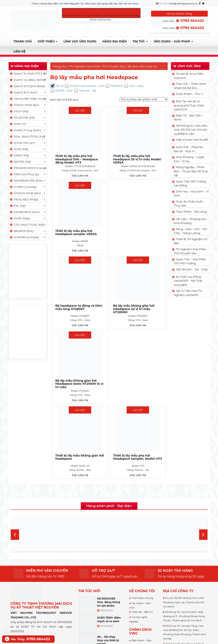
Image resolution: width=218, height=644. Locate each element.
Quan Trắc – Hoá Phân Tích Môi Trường (190, 261)
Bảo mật (137, 543)
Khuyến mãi (140, 585)
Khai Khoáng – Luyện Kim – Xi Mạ (189, 159)
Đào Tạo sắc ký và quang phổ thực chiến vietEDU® (189, 105)
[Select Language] (116, 620)
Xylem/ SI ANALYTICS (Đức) (28, 73)
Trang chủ (23, 41)
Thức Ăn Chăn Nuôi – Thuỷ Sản (189, 204)
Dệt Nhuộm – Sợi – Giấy (192, 269)
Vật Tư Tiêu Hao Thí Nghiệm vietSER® (188, 293)
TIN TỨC (140, 41)
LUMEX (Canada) (23, 187)
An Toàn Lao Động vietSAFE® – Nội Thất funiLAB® (188, 281)
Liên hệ (20, 51)
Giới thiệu (48, 41)
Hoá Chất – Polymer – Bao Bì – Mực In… (189, 149)
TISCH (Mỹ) (19, 111)
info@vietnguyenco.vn (183, 3)
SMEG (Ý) (18, 124)
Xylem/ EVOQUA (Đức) (27, 86)
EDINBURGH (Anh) (25, 212)
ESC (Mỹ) (18, 206)
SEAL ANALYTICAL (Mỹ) (27, 136)
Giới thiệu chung (142, 478)
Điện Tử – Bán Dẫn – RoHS (189, 118)
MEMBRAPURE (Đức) (26, 181)
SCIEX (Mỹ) (19, 149)
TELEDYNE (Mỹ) (22, 118)
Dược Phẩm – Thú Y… (190, 94)
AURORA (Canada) (24, 237)
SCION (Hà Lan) (22, 143)
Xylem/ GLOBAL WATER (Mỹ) (28, 80)
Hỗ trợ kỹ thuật (141, 580)
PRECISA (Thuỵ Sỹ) (24, 174)
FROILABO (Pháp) (24, 199)
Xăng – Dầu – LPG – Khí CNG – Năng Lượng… (190, 231)
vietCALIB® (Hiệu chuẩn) (28, 99)
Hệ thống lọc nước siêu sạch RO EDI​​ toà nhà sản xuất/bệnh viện (191, 130)
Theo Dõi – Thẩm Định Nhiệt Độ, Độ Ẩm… (190, 86)
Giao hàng (138, 529)
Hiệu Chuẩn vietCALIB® (192, 140)
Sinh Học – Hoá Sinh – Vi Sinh (191, 194)
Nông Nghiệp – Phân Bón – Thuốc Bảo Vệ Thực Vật (191, 171)
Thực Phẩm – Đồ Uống (191, 212)
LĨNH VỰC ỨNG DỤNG (80, 41)
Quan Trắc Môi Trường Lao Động (190, 183)
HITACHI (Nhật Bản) (25, 193)
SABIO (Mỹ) (19, 155)
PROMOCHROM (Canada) (28, 168)
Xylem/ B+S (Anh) (23, 92)
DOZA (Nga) (20, 218)
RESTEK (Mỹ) (20, 162)
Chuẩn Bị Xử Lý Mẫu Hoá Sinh (189, 76)
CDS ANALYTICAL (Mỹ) (27, 225)
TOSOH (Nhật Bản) (24, 105)
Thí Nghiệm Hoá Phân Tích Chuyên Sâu (97, 66)
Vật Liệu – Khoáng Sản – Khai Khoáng (191, 221)
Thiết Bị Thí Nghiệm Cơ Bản (191, 241)
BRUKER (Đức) (22, 231)
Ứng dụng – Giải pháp (173, 41)
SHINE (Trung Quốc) (25, 130)
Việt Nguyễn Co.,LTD (34, 519)
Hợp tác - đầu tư (142, 492)
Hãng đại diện (115, 41)
